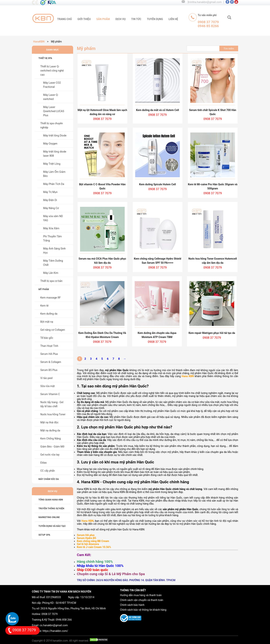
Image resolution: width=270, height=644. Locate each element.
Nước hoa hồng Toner (53, 414)
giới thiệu (84, 19)
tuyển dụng (155, 19)
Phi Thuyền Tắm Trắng (52, 238)
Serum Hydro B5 (87, 538)
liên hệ (173, 19)
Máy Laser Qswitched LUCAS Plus (54, 111)
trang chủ (64, 19)
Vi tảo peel (46, 378)
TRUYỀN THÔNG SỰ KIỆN (51, 508)
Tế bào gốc (47, 338)
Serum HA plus (86, 535)
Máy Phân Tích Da (54, 184)
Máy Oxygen (50, 144)
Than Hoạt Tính (49, 346)
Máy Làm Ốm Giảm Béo (54, 174)
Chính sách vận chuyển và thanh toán (142, 600)
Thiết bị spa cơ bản (51, 281)
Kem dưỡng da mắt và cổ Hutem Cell (158, 110)
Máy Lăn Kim (51, 273)
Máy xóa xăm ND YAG (53, 218)
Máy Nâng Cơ (51, 208)
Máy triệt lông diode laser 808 (55, 154)
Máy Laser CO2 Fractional (52, 85)
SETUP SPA (44, 535)
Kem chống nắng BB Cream (93, 541)
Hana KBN (188, 376)
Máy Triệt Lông (52, 164)
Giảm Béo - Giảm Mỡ (52, 447)
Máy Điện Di (50, 200)
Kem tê (44, 306)
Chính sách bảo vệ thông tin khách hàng (143, 610)
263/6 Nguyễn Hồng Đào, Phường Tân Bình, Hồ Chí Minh (73, 608)
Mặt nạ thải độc (49, 422)
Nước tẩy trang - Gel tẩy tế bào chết (52, 404)
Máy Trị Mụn (50, 192)
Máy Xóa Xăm (51, 228)
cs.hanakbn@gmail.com (54, 625)
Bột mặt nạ (47, 322)
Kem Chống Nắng (51, 439)
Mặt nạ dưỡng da (50, 430)
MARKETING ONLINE (49, 517)
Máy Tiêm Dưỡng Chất (53, 263)
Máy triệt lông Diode (55, 136)
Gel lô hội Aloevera (88, 544)
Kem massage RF (51, 298)
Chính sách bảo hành (132, 605)
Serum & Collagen (51, 362)
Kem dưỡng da (49, 314)
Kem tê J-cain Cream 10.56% (94, 547)
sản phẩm (103, 19)
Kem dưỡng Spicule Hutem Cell (157, 184)
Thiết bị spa (45, 58)
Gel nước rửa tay (50, 455)
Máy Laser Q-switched (51, 97)
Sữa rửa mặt (48, 386)
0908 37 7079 (49, 614)
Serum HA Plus (49, 354)
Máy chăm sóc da (49, 479)
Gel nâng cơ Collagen (53, 330)
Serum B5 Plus (49, 370)
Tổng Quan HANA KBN (51, 500)
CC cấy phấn (48, 471)
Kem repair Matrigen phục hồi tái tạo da (212, 333)
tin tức (136, 19)
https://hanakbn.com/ (55, 631)
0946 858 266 (64, 620)
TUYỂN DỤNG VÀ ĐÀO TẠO (52, 526)
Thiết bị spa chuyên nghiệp (52, 125)
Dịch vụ (121, 19)
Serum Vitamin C (50, 394)
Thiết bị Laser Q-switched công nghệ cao (52, 71)
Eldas (43, 463)
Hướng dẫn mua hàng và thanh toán (141, 595)
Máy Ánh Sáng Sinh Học (54, 251)
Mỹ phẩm (44, 289)
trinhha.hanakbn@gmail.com (205, 2)
